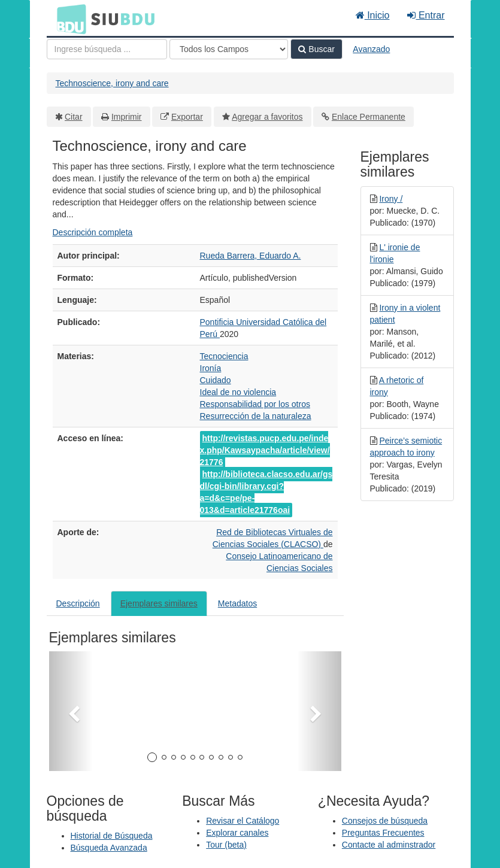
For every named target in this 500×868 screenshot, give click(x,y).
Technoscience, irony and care (112, 83)
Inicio (373, 15)
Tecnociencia (224, 356)
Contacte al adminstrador (389, 845)
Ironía (211, 368)
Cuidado (216, 380)
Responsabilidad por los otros (255, 404)
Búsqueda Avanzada (109, 848)
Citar (74, 117)
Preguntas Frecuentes (383, 833)
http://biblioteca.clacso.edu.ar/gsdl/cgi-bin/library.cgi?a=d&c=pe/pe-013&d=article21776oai (266, 492)
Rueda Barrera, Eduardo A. (251, 256)
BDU (68, 19)
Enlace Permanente (369, 117)
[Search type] (229, 49)
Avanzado (371, 49)
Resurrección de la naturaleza (256, 416)
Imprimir (127, 117)
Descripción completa (93, 232)
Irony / (391, 199)
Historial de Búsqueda (112, 836)
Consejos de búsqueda (385, 821)
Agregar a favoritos (267, 117)
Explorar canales (237, 833)
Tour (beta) (226, 845)
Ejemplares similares (159, 603)
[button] (71, 711)
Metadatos (237, 603)
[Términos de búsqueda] (107, 49)
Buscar (316, 49)
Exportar (187, 117)
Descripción (78, 603)
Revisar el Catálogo (243, 821)
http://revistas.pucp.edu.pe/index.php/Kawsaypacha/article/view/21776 (265, 450)
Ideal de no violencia (238, 392)
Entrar (426, 15)
